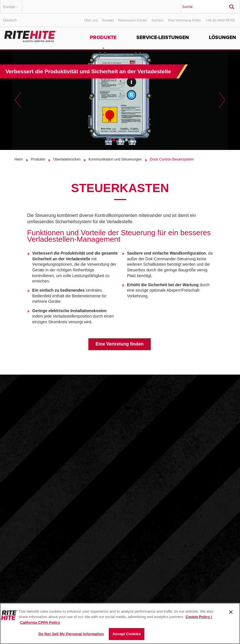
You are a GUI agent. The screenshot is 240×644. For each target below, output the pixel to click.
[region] (120, 623)
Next (222, 100)
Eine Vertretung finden (185, 20)
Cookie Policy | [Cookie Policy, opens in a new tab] (199, 617)
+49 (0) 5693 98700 (220, 20)
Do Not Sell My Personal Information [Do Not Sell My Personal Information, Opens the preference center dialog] (71, 634)
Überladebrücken (67, 159)
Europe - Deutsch (10, 9)
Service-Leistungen (163, 37)
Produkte (103, 37)
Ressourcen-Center (133, 20)
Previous (18, 100)
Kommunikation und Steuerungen (115, 159)
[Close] (231, 612)
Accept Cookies (127, 634)
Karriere (158, 20)
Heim (18, 159)
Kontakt (108, 20)
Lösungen (222, 37)
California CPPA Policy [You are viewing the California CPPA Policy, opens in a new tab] (40, 622)
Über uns (91, 20)
